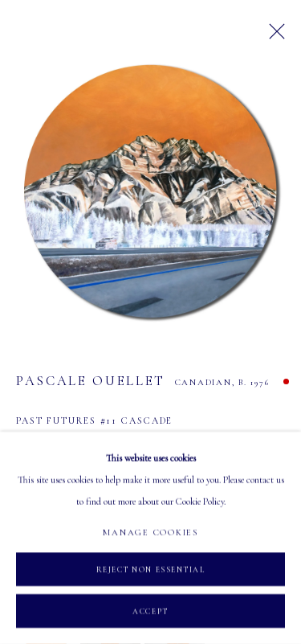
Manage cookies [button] (150, 533)
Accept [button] (150, 612)
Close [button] (273, 36)
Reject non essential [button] (151, 570)
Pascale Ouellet (91, 381)
